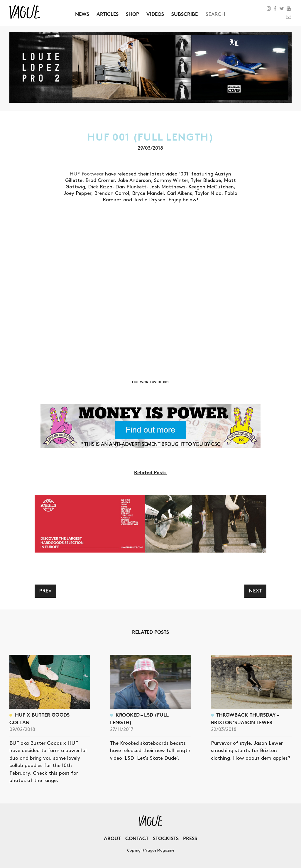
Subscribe (185, 14)
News (82, 14)
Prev (45, 591)
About (112, 838)
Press (190, 838)
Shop (132, 14)
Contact (137, 838)
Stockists (166, 838)
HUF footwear (87, 174)
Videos (155, 14)
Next (255, 591)
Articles (108, 14)
